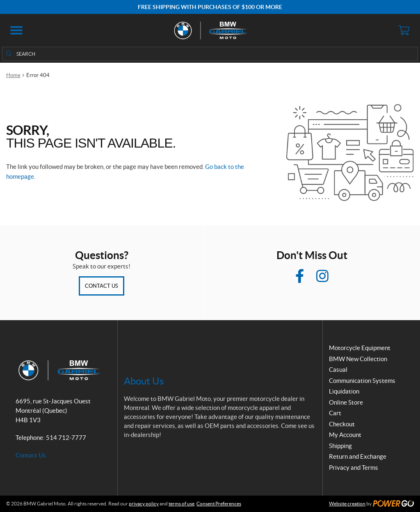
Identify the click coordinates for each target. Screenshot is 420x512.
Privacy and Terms (354, 468)
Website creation (347, 504)
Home (13, 75)
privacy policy (144, 504)
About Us (144, 381)
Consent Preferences (219, 504)
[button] (16, 30)
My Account (345, 435)
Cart (335, 413)
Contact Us (102, 286)
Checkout (342, 424)
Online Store (346, 402)
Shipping (340, 446)
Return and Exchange (358, 456)
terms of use (181, 504)
